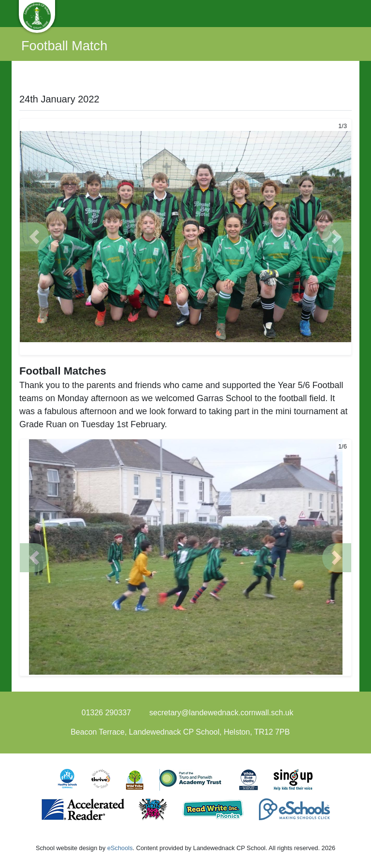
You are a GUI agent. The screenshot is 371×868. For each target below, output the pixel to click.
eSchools (120, 848)
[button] (34, 237)
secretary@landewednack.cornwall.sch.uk (221, 713)
